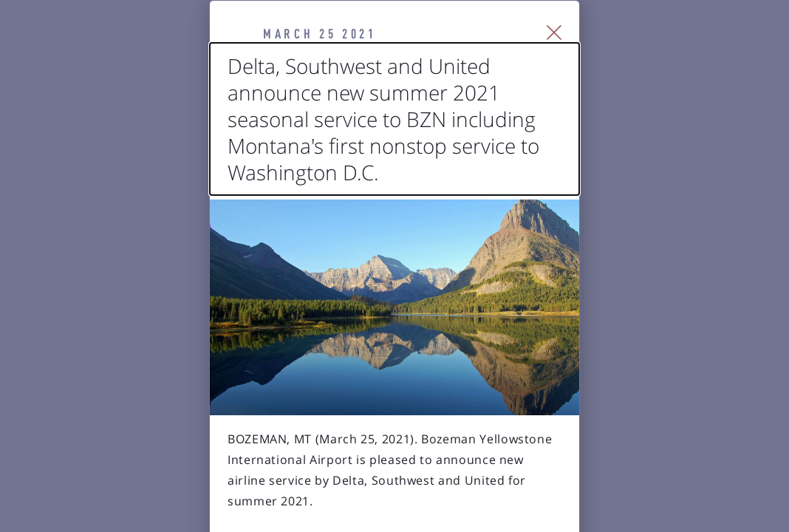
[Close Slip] (724, 52)
